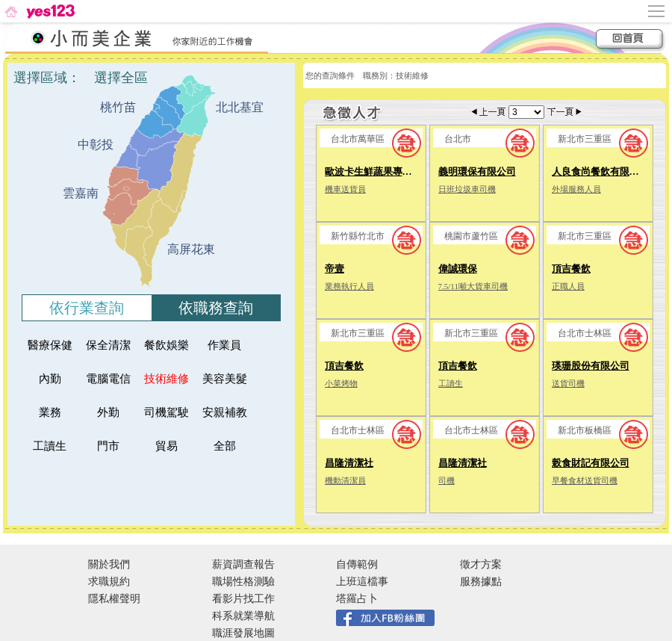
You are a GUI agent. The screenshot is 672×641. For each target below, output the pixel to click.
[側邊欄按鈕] (657, 11)
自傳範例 (357, 564)
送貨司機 (568, 383)
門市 (117, 446)
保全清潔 (108, 345)
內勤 (59, 379)
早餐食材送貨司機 (585, 480)
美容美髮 (225, 379)
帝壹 (335, 269)
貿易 (175, 446)
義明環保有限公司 (477, 171)
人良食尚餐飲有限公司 (600, 171)
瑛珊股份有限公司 (591, 366)
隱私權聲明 (114, 599)
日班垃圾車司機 (467, 189)
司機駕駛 (167, 412)
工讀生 (55, 446)
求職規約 (109, 582)
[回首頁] (38, 11)
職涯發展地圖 (243, 633)
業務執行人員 (349, 286)
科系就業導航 (243, 616)
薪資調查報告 (243, 564)
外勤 (117, 412)
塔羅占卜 (357, 599)
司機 (447, 480)
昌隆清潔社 (349, 463)
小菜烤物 (341, 383)
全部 (234, 446)
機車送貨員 (345, 189)
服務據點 (481, 582)
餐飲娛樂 (167, 345)
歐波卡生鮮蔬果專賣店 (373, 171)
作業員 (230, 345)
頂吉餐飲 (571, 269)
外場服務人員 (576, 189)
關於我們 (109, 564)
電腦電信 (108, 379)
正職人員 (568, 286)
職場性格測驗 (243, 582)
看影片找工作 (243, 599)
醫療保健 (50, 345)
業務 (59, 412)
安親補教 (225, 412)
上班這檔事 (362, 582)
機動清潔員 (345, 480)
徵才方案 (481, 564)
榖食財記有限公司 (591, 463)
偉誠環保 (458, 269)
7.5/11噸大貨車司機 (473, 286)
